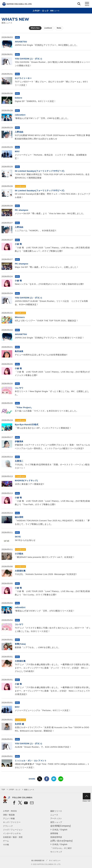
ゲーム (6, 841)
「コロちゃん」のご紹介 (61, 848)
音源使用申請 (56, 837)
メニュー (87, 4)
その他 (6, 845)
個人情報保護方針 (38, 860)
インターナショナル (12, 833)
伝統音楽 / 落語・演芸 (13, 837)
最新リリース (56, 811)
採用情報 (54, 833)
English (64, 830)
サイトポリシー (55, 860)
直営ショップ (56, 822)
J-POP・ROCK (10, 811)
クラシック (8, 826)
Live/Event (48, 28)
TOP (3, 790)
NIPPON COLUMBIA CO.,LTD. (17, 4)
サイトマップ (56, 852)
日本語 (55, 830)
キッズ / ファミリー (12, 822)
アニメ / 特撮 (9, 819)
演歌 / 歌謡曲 (9, 815)
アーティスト (56, 819)
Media (59, 28)
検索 (79, 4)
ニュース (54, 815)
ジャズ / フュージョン (13, 830)
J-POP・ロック (15, 790)
